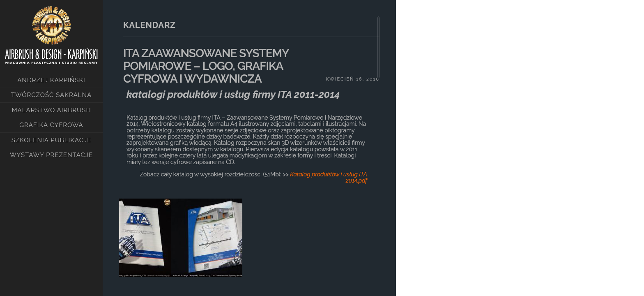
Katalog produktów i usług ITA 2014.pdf (329, 177)
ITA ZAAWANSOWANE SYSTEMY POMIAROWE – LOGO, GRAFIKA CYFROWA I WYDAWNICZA (206, 66)
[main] (249, 148)
